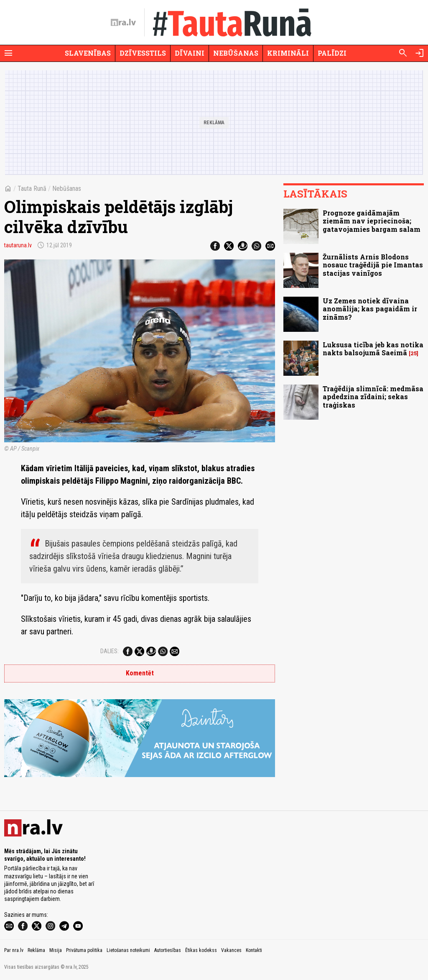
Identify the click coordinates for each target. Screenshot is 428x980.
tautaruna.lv (18, 245)
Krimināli (288, 53)
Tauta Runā (32, 189)
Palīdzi (332, 53)
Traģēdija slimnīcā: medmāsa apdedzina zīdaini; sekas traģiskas (373, 396)
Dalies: (110, 651)
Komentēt (140, 673)
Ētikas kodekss (201, 950)
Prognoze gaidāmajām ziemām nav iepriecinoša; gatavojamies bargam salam (372, 221)
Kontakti (254, 950)
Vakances (231, 950)
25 (414, 353)
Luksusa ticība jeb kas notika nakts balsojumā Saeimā (373, 349)
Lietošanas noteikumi (128, 950)
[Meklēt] (403, 53)
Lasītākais (315, 194)
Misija (56, 950)
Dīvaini (190, 53)
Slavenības (88, 53)
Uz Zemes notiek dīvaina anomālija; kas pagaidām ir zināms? (370, 309)
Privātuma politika (84, 950)
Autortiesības (168, 950)
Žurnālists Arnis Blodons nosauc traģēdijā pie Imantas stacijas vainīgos (373, 265)
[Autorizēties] (420, 53)
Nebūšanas (236, 53)
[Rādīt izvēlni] (8, 53)
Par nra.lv (14, 950)
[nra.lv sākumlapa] (123, 23)
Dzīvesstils (143, 53)
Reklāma (36, 950)
